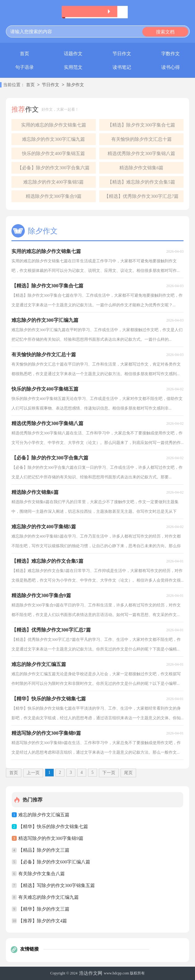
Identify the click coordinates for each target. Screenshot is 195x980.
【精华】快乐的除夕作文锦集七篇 (53, 827)
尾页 (128, 773)
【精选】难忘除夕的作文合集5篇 (141, 182)
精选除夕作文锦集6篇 (142, 168)
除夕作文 (75, 85)
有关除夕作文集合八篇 (42, 874)
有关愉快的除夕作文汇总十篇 (142, 139)
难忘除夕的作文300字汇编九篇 (53, 139)
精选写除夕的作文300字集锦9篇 (51, 838)
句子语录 (24, 67)
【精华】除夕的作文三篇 (44, 909)
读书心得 (171, 67)
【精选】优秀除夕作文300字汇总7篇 (141, 196)
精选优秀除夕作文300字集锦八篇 (141, 153)
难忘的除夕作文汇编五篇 (44, 815)
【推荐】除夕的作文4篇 (43, 921)
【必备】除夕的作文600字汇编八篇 (54, 862)
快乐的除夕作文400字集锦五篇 (53, 153)
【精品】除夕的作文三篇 (44, 850)
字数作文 (171, 54)
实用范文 (73, 67)
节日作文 (122, 54)
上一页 (33, 773)
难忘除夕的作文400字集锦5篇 (53, 182)
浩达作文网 (91, 973)
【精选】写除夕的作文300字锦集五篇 (57, 885)
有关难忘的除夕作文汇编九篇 (49, 897)
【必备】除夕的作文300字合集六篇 (53, 168)
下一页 (109, 773)
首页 (24, 54)
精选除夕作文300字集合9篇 (54, 196)
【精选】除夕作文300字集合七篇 (141, 125)
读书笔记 (122, 67)
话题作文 (73, 54)
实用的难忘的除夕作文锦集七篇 (54, 125)
